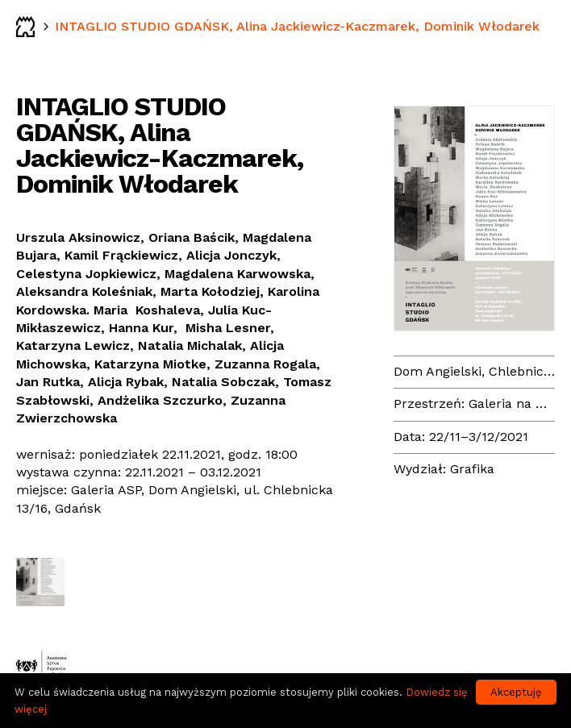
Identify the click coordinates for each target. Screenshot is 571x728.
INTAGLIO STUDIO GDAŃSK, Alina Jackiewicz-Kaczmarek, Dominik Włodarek (297, 26)
